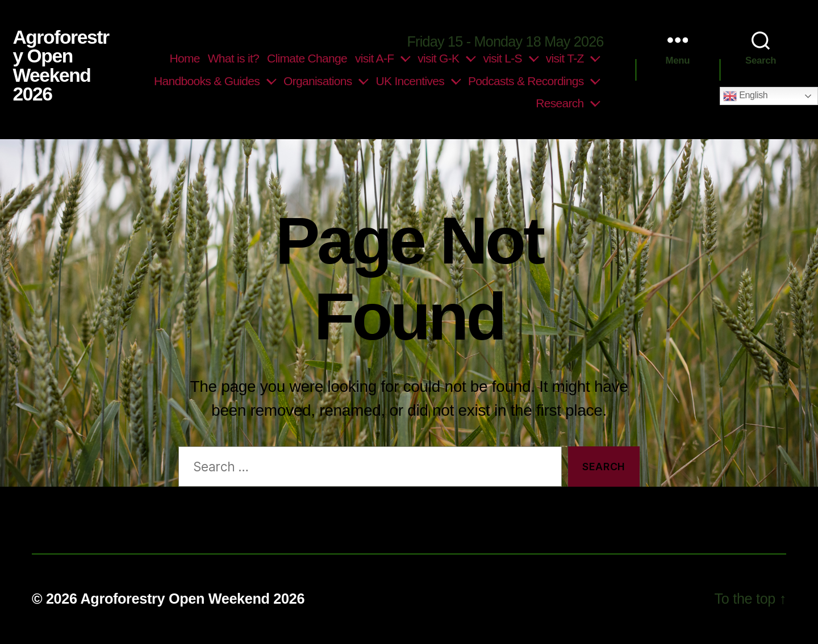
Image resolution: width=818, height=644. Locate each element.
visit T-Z (565, 58)
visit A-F (374, 58)
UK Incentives (410, 81)
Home (185, 58)
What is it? (233, 58)
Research (560, 103)
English (745, 96)
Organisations (318, 81)
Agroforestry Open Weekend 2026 (60, 66)
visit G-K (438, 58)
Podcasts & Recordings (526, 81)
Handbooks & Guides (207, 81)
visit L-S (502, 58)
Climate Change (307, 58)
